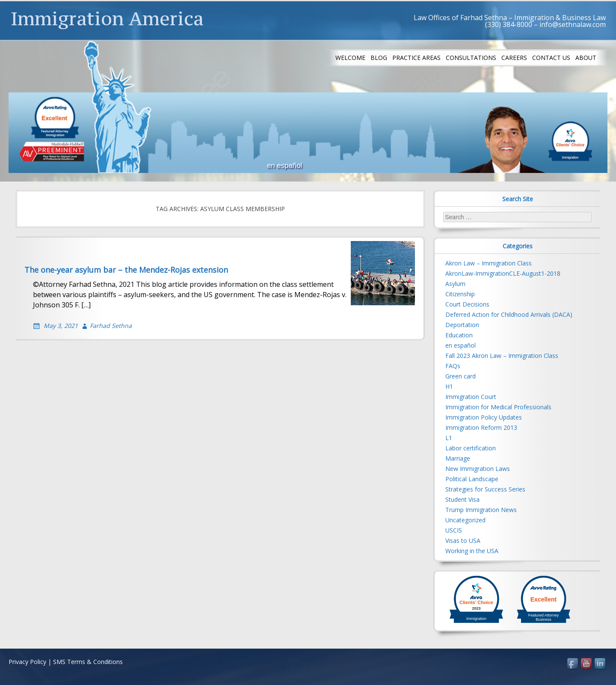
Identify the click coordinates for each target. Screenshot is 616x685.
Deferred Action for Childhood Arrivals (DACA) (509, 314)
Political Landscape (472, 479)
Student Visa (462, 499)
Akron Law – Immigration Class (489, 263)
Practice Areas (416, 58)
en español (461, 345)
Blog (379, 58)
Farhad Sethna (111, 326)
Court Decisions (467, 304)
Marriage (458, 458)
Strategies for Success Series (485, 489)
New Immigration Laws (478, 469)
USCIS (454, 530)
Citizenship (460, 294)
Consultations (471, 58)
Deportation (462, 325)
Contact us (551, 58)
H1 (449, 386)
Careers (514, 58)
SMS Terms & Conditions (88, 662)
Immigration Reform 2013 (481, 427)
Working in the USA (472, 551)
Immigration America (107, 18)
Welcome (350, 58)
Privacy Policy (27, 662)
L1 (449, 438)
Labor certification (471, 448)
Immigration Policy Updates (484, 417)
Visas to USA (463, 541)
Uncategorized (465, 520)
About (586, 58)
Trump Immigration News (481, 510)
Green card (461, 376)
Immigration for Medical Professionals (498, 407)
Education (459, 335)
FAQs (453, 366)
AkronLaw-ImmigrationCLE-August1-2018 (503, 273)
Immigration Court (471, 397)
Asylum (455, 284)
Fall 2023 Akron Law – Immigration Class (502, 356)
